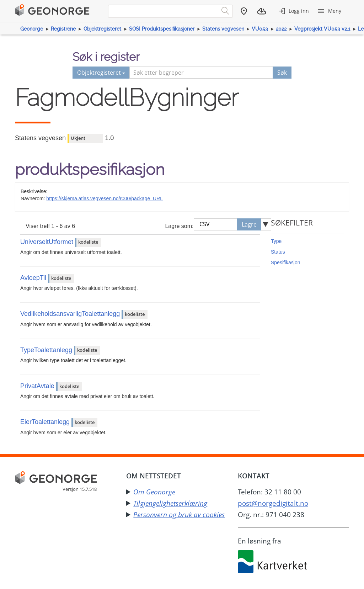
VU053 (260, 29)
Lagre (249, 224)
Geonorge (32, 29)
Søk (282, 73)
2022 (281, 29)
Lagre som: (179, 226)
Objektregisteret (102, 29)
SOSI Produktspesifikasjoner (162, 29)
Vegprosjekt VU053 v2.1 (322, 29)
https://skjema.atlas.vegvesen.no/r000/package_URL (105, 198)
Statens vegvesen (223, 29)
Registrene (63, 29)
